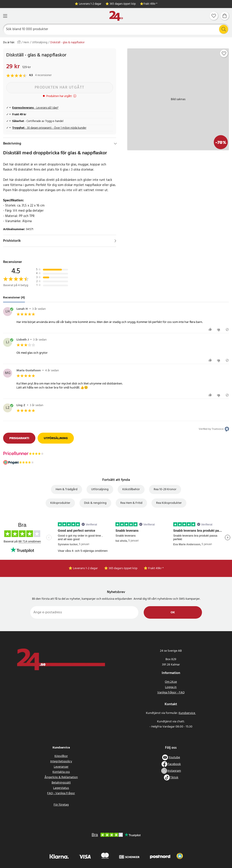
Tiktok (174, 778)
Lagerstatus (61, 788)
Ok (173, 613)
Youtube (174, 757)
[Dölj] (115, 144)
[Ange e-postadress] (84, 612)
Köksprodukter (60, 503)
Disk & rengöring (95, 503)
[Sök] (116, 29)
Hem (26, 43)
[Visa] (115, 241)
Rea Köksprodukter (169, 503)
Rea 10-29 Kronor (165, 489)
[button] (180, 856)
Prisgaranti (19, 438)
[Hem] (116, 16)
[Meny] (5, 16)
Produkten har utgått (60, 88)
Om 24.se (171, 682)
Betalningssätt (61, 783)
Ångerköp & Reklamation (61, 777)
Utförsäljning (40, 43)
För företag (61, 805)
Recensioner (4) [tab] (14, 298)
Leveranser (61, 767)
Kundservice (187, 713)
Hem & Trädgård (67, 489)
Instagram (174, 771)
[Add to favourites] (224, 54)
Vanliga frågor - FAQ (171, 693)
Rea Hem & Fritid (131, 503)
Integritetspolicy (61, 762)
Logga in (171, 687)
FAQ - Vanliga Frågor (61, 793)
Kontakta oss (61, 772)
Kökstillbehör (131, 489)
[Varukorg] (225, 16)
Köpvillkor (61, 756)
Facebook (174, 764)
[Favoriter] (214, 16)
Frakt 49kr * (150, 4)
